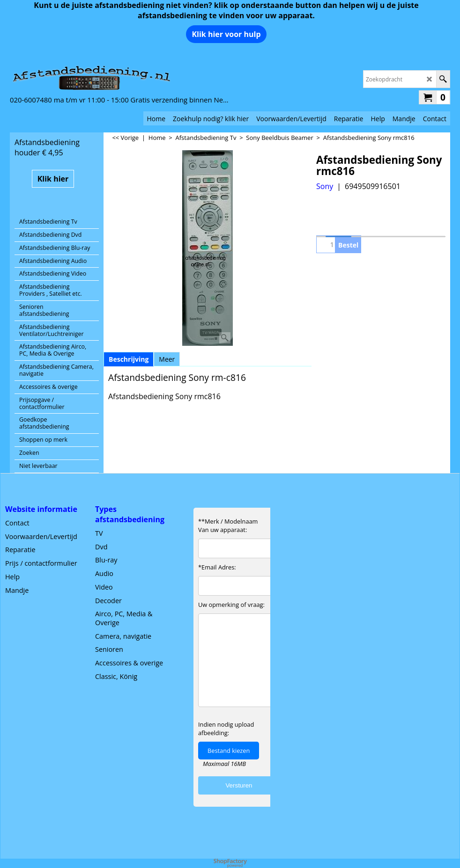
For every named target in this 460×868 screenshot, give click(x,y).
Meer (167, 359)
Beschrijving (129, 359)
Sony (325, 186)
